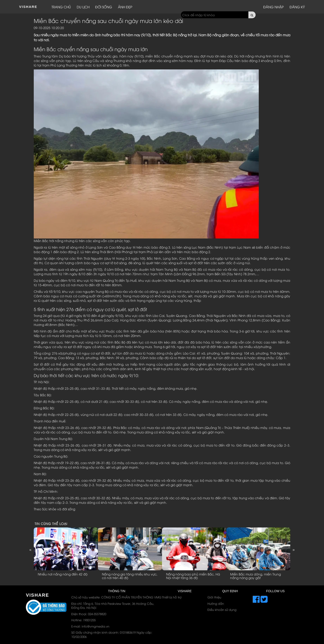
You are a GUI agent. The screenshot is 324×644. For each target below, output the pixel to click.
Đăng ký (297, 7)
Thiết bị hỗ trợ (172, 597)
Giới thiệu (214, 597)
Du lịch (83, 7)
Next (294, 550)
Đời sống (104, 7)
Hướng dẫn (216, 603)
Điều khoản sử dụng (222, 610)
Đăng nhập (273, 7)
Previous (30, 550)
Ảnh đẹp (125, 7)
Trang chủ (61, 7)
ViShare (28, 7)
